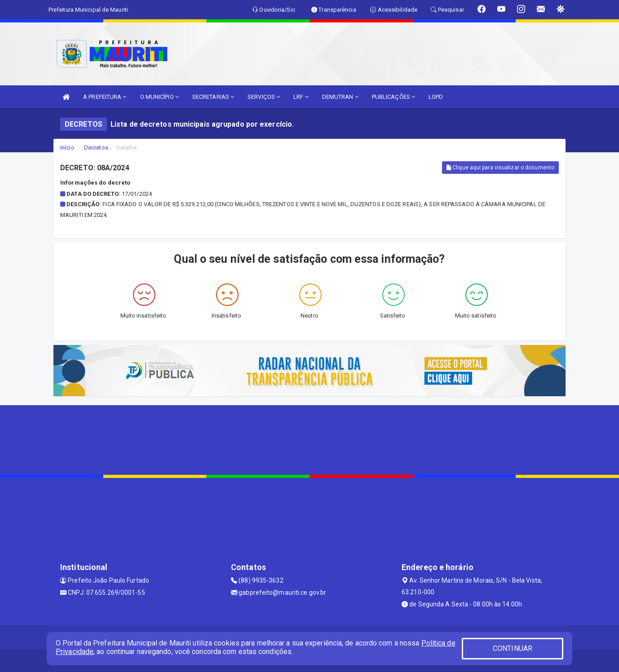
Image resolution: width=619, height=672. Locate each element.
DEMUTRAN (340, 97)
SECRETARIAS (213, 97)
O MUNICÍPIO (159, 97)
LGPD (436, 97)
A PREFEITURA (105, 97)
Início (67, 148)
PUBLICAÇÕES (394, 97)
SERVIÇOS (264, 97)
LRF (301, 97)
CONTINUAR (513, 648)
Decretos (96, 148)
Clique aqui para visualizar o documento (500, 168)
